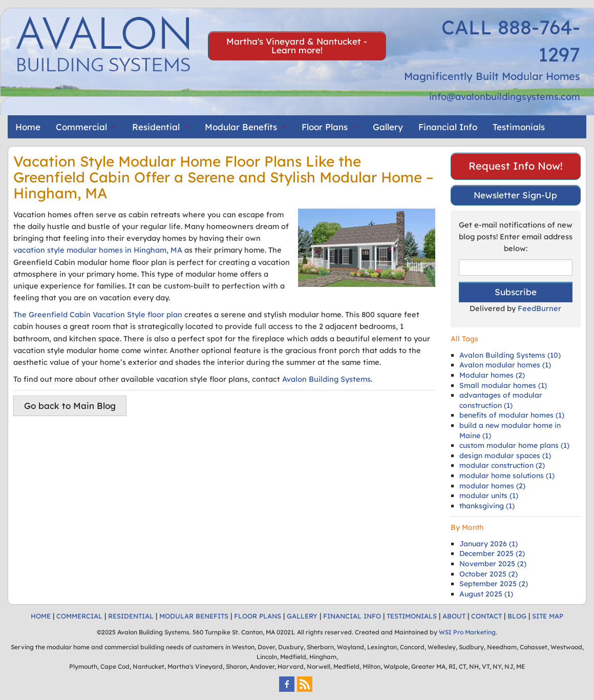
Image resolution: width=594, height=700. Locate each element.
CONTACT (486, 616)
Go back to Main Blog (70, 406)
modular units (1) (489, 496)
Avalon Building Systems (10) (510, 355)
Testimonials (519, 127)
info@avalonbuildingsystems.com (505, 97)
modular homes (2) (492, 486)
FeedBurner (539, 308)
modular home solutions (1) (507, 476)
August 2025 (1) (486, 594)
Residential (156, 127)
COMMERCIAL (79, 616)
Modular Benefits (241, 127)
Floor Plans (325, 127)
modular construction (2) (502, 465)
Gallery (388, 127)
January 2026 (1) (489, 544)
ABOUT (454, 616)
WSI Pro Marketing (467, 632)
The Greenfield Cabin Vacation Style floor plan (98, 314)
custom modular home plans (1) (514, 445)
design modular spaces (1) (505, 456)
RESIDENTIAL (131, 616)
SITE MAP (548, 616)
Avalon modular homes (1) (505, 365)
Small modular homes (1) (503, 385)
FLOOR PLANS (258, 616)
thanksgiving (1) (487, 506)
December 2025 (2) (492, 553)
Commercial (81, 127)
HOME (41, 616)
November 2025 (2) (493, 564)
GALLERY (302, 616)
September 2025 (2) (494, 584)
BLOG (517, 616)
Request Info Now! (516, 166)
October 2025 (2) (489, 574)
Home (28, 127)
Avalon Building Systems (326, 379)
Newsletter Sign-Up (515, 195)
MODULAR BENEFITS (194, 616)
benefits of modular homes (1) (512, 415)
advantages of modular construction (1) (501, 400)
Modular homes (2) (492, 375)
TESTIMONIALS (412, 616)
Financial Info (448, 127)
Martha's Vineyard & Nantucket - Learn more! (297, 46)
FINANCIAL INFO (352, 616)
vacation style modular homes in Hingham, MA (98, 250)
